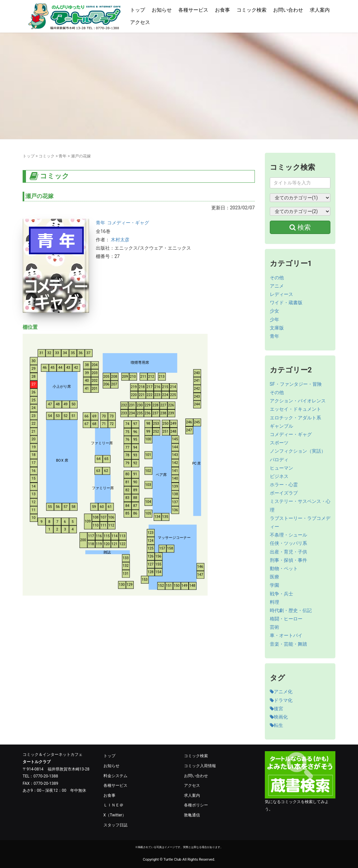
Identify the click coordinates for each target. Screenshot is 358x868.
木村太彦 (120, 240)
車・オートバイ (286, 635)
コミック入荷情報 (200, 766)
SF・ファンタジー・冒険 (296, 384)
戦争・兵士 (281, 594)
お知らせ (162, 10)
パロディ (279, 460)
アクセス (140, 22)
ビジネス (279, 476)
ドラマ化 (281, 700)
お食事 (222, 10)
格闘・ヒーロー (286, 619)
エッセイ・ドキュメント (295, 409)
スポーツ (279, 443)
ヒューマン (281, 468)
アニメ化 (281, 692)
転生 (276, 725)
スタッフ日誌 (115, 825)
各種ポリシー (196, 805)
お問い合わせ (288, 10)
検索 (300, 227)
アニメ (277, 286)
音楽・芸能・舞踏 (288, 644)
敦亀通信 (192, 815)
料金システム (115, 776)
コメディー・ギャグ (128, 223)
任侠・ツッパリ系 (288, 543)
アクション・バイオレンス (298, 401)
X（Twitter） (115, 815)
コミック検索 (252, 10)
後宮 (276, 709)
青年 (63, 156)
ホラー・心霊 (284, 485)
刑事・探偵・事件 (288, 560)
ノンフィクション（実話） (298, 451)
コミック (47, 156)
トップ (138, 10)
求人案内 (320, 10)
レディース (281, 294)
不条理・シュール (288, 535)
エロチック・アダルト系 (295, 418)
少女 (274, 311)
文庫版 (277, 328)
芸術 (274, 627)
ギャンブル (281, 426)
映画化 (279, 717)
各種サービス (193, 10)
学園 (274, 585)
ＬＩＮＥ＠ (113, 805)
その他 (277, 278)
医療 (274, 577)
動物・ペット (284, 568)
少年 (274, 320)
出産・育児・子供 (288, 552)
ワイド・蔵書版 (286, 303)
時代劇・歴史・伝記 (291, 610)
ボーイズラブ (284, 493)
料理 (274, 602)
